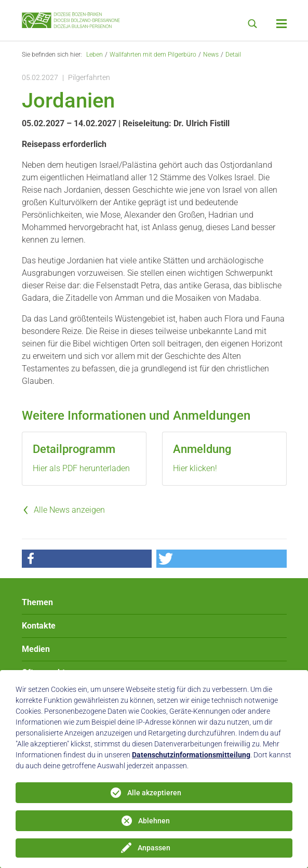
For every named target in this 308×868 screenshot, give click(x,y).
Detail (233, 55)
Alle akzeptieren (154, 793)
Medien (36, 649)
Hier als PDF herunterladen (81, 468)
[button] (87, 559)
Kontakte (39, 626)
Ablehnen (154, 821)
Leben (95, 55)
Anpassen (154, 848)
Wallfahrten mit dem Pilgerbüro (153, 55)
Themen (37, 602)
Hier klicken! (195, 468)
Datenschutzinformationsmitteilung (191, 755)
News (211, 55)
